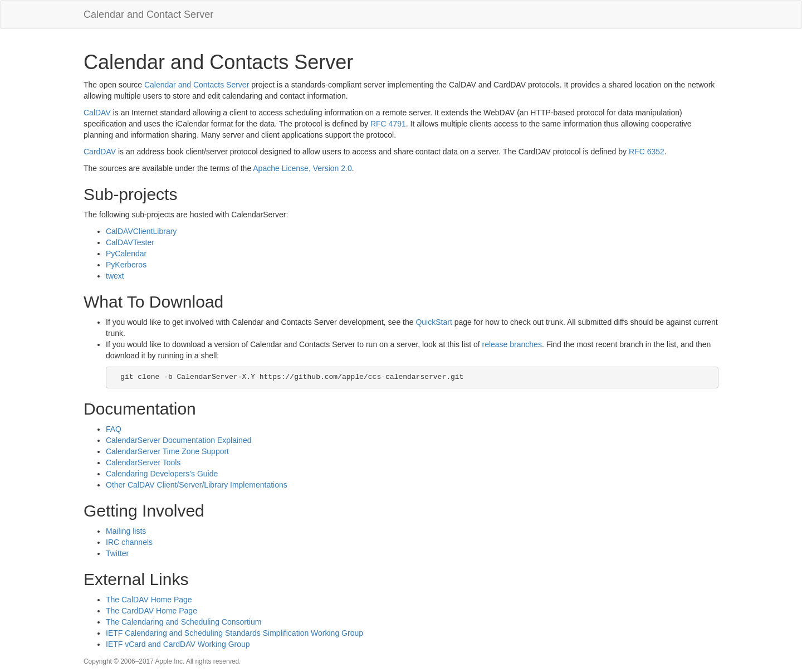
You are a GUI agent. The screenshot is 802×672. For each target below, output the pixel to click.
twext (115, 276)
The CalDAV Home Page (149, 600)
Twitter (117, 553)
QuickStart (434, 322)
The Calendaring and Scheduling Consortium (184, 622)
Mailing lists (126, 531)
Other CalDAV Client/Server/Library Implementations (197, 485)
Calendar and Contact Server (148, 14)
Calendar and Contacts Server (197, 85)
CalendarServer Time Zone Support (167, 451)
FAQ (114, 429)
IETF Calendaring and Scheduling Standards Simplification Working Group (234, 633)
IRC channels (129, 542)
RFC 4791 (388, 124)
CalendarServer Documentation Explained (179, 440)
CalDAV (97, 113)
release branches (512, 344)
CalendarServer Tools (143, 462)
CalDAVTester (130, 242)
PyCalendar (126, 254)
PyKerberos (126, 265)
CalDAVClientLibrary (141, 231)
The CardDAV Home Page (151, 611)
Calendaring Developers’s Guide (162, 474)
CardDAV (100, 152)
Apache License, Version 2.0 (302, 168)
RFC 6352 (647, 152)
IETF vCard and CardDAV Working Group (178, 644)
